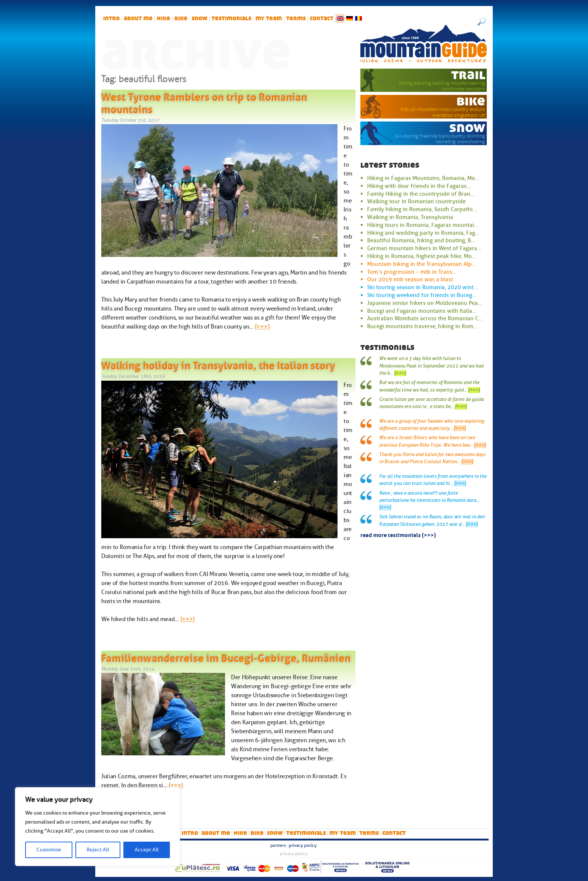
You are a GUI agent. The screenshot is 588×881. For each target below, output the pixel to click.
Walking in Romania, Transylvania (410, 217)
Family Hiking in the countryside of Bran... (421, 194)
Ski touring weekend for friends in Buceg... (422, 295)
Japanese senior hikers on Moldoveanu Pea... (425, 303)
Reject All (98, 850)
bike (181, 18)
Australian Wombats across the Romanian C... (425, 318)
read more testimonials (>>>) (398, 534)
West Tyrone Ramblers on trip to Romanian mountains (204, 102)
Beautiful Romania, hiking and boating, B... (421, 240)
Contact (322, 18)
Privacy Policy (303, 845)
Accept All (147, 850)
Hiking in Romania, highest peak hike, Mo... (422, 256)
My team (269, 18)
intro (111, 18)
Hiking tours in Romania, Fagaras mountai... (423, 225)
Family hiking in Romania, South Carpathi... (422, 209)
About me (138, 18)
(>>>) (262, 327)
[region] (97, 827)
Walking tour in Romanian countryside (416, 201)
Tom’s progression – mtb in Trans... (412, 272)
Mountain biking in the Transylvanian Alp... (422, 264)
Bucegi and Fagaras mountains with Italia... (422, 311)
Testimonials (231, 18)
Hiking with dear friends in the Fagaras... (419, 186)
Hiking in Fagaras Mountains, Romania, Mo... (423, 178)
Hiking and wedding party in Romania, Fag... (423, 233)
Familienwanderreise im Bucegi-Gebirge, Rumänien (226, 657)
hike (163, 18)
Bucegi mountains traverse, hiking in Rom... (422, 326)
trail (468, 75)
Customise (49, 850)
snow (199, 18)
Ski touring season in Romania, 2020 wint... (423, 287)
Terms (296, 18)
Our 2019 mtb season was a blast (410, 279)
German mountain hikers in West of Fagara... (424, 248)
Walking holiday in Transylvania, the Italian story (218, 364)
